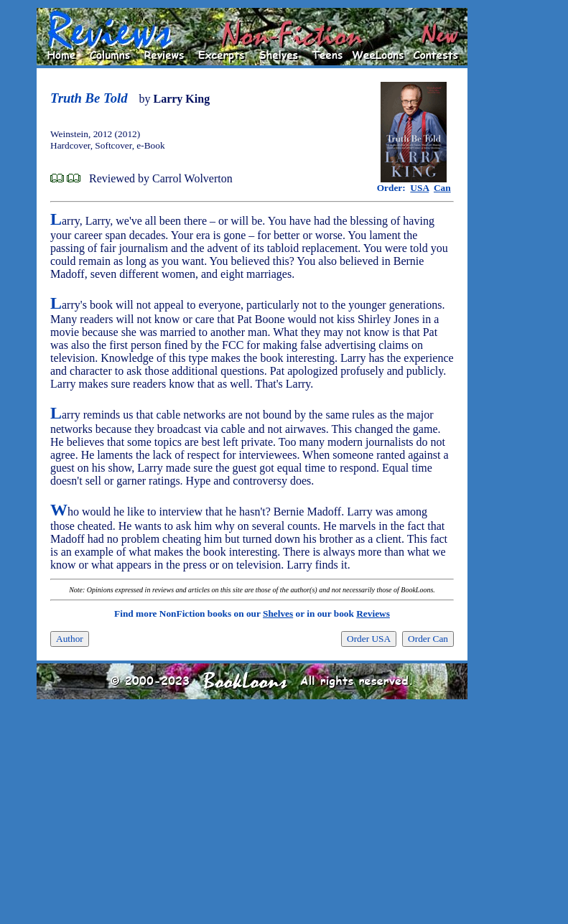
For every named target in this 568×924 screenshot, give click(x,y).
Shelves (278, 613)
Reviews (373, 613)
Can (442, 188)
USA (419, 188)
